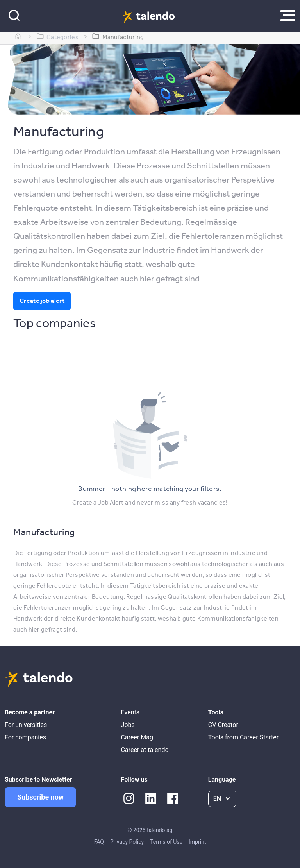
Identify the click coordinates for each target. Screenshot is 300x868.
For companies (25, 737)
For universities (26, 725)
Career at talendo (145, 750)
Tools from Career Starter (243, 737)
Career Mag (137, 737)
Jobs (128, 725)
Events (130, 712)
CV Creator (223, 725)
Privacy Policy (127, 842)
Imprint (197, 842)
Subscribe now (40, 797)
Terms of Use (166, 842)
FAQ (99, 842)
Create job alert (42, 301)
